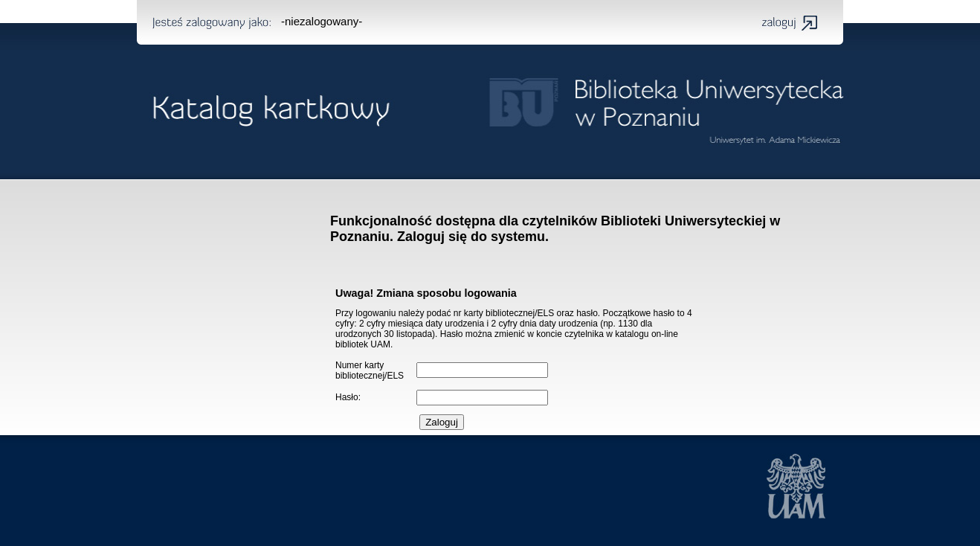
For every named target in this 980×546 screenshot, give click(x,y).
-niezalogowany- (322, 21)
